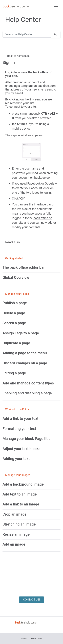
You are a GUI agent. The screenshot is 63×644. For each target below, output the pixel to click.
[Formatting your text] (19, 429)
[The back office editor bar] (24, 267)
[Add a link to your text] (20, 419)
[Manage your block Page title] (27, 439)
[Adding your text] (16, 459)
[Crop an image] (15, 514)
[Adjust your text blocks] (21, 449)
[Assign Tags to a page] (21, 333)
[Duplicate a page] (16, 343)
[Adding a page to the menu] (25, 353)
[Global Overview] (16, 278)
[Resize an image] (16, 534)
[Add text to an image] (20, 494)
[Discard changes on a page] (25, 363)
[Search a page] (14, 323)
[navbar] (56, 6)
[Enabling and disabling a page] (27, 393)
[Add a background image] (23, 484)
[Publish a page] (15, 303)
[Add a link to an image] (21, 504)
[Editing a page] (14, 373)
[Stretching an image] (19, 524)
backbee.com (47, 86)
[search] (56, 35)
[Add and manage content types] (28, 383)
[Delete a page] (14, 313)
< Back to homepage (17, 56)
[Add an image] (14, 544)
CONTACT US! (32, 600)
